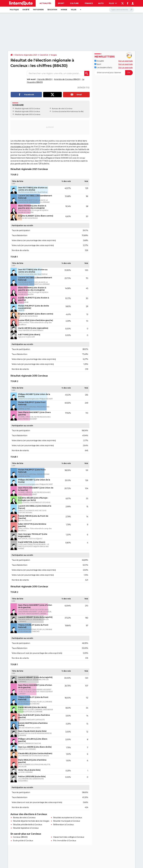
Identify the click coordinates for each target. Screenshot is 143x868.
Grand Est (44, 55)
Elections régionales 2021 (26, 55)
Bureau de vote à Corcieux (24, 818)
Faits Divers (38, 10)
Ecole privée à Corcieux (23, 841)
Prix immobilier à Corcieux (65, 841)
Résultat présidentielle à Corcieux (28, 825)
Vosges (54, 55)
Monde (64, 10)
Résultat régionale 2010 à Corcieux (28, 114)
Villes (74, 10)
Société (26, 10)
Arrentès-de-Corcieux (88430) (67, 79)
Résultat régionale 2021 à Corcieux (28, 109)
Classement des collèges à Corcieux (69, 837)
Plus (113, 3)
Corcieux (55, 111)
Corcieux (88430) (20, 837)
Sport (61, 3)
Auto (101, 3)
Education (52, 10)
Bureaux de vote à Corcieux (62, 109)
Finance (89, 3)
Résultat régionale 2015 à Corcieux (27, 111)
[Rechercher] (122, 10)
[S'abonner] (114, 73)
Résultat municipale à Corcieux (67, 821)
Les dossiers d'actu (103, 68)
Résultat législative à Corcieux (26, 828)
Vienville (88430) (45, 79)
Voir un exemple (125, 61)
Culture (74, 3)
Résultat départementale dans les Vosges (31, 821)
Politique (14, 10)
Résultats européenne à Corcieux (68, 818)
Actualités (45, 3)
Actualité (99, 61)
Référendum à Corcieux (63, 825)
